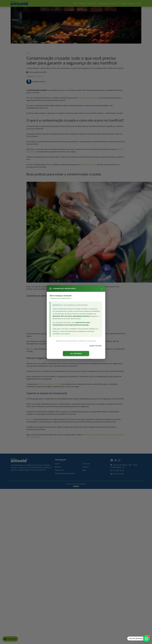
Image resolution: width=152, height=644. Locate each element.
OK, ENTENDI (76, 353)
